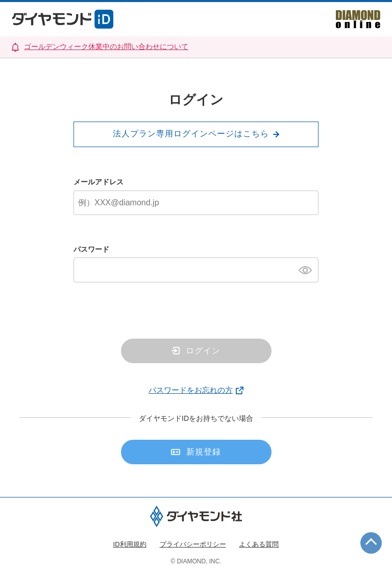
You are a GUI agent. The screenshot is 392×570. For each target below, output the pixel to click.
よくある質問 (259, 544)
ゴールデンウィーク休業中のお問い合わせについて (106, 46)
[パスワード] (196, 270)
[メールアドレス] (196, 203)
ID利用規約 (130, 544)
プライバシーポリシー (193, 544)
